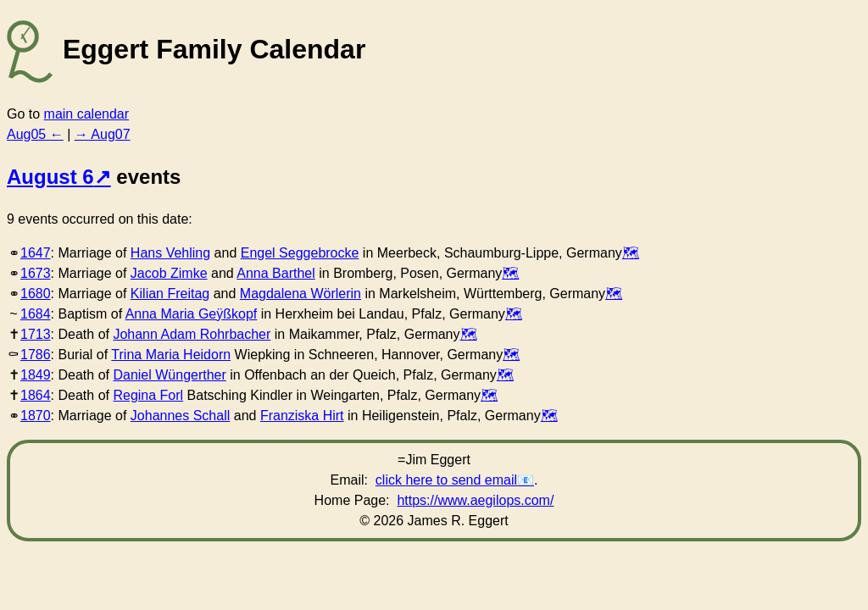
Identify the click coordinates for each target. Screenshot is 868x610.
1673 (36, 273)
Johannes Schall (180, 416)
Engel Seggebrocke (300, 253)
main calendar (87, 114)
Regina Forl (148, 395)
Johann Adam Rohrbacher (192, 334)
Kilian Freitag (170, 294)
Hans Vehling (170, 253)
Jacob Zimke (169, 273)
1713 (36, 334)
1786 (36, 355)
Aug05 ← (35, 134)
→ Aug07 (103, 134)
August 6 (50, 177)
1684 (36, 314)
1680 (36, 294)
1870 (36, 416)
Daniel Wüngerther (169, 375)
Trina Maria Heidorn (171, 355)
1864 (36, 395)
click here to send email (446, 480)
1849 (36, 375)
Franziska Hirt (302, 416)
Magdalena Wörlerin (300, 294)
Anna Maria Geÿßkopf (192, 314)
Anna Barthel (276, 273)
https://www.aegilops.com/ (475, 500)
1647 (36, 253)
